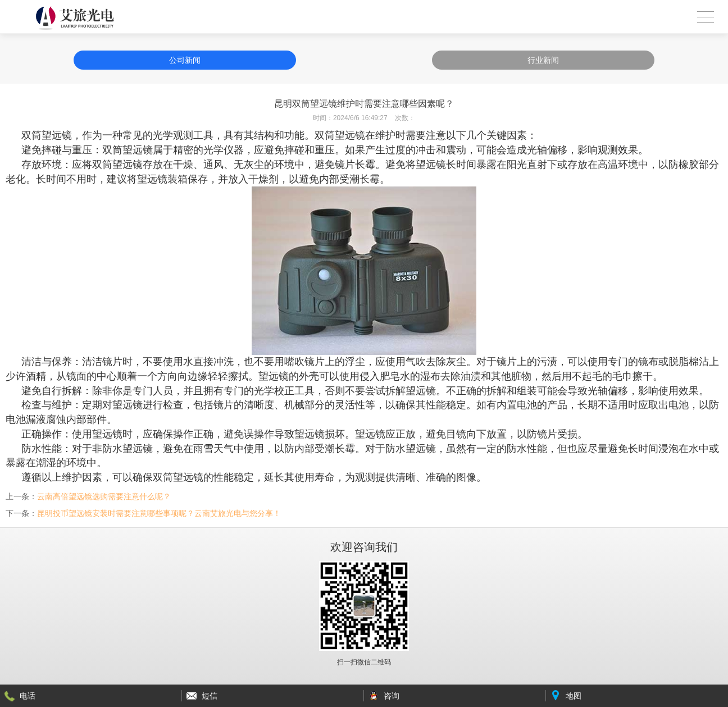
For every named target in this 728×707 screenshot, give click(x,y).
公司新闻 (185, 60)
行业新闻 (543, 60)
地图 (574, 696)
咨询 (392, 696)
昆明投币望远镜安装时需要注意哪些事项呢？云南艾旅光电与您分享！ (159, 513)
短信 (210, 696)
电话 (28, 696)
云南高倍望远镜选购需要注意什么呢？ (104, 496)
